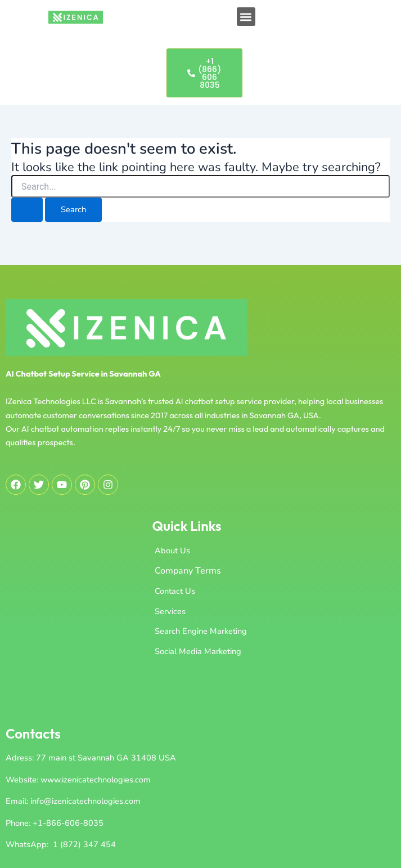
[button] (246, 17)
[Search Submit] (27, 210)
